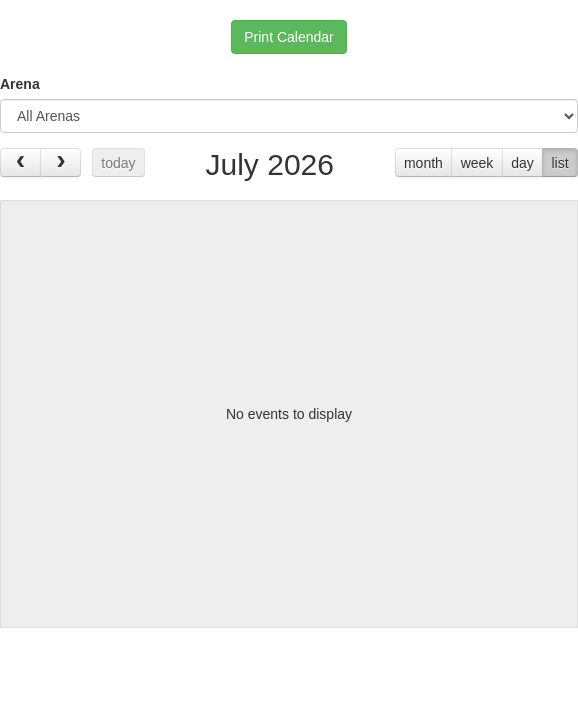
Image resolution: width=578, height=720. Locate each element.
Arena (20, 84)
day (522, 163)
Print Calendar (289, 37)
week (477, 163)
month (423, 163)
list (559, 163)
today (118, 163)
